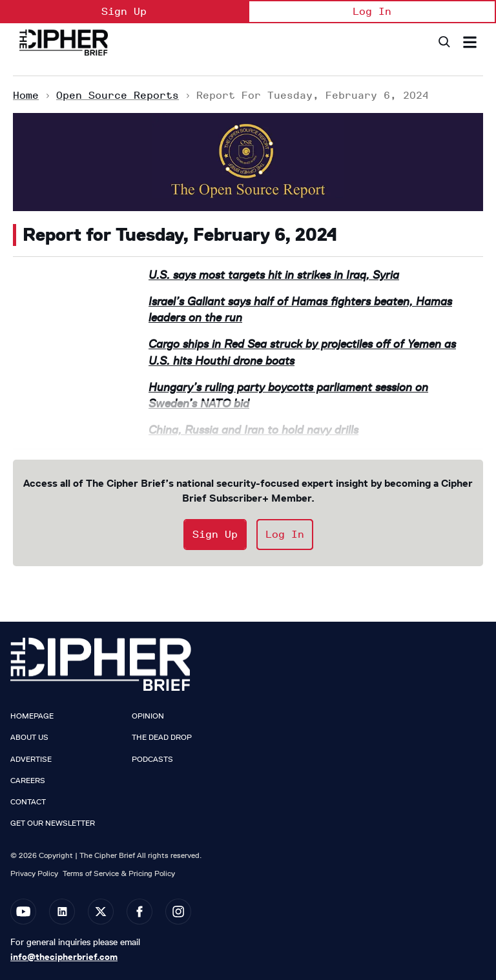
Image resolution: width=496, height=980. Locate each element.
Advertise (31, 759)
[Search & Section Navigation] (470, 42)
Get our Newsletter (53, 823)
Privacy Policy (34, 873)
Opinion (148, 716)
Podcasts (152, 759)
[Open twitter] (101, 912)
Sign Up (124, 11)
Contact (28, 802)
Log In (372, 11)
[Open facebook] (139, 912)
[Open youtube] (23, 912)
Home (26, 95)
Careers (28, 781)
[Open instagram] (178, 912)
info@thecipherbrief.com (64, 957)
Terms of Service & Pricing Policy (119, 873)
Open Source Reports (118, 95)
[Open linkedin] (62, 912)
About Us (29, 737)
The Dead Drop (162, 737)
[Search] (443, 42)
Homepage (32, 716)
